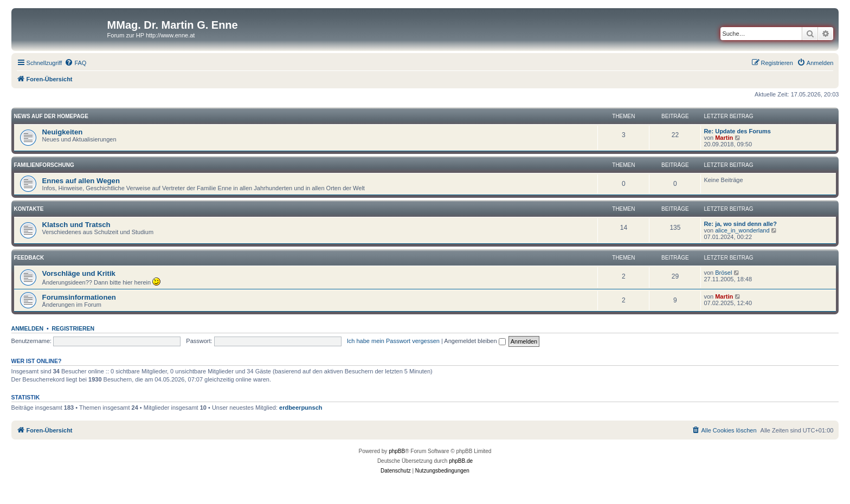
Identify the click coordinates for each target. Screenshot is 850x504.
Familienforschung (44, 165)
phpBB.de (461, 461)
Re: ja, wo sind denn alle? (740, 224)
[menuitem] (75, 63)
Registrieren (73, 328)
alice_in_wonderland (742, 230)
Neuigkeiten (63, 132)
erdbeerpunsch (301, 408)
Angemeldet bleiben (475, 341)
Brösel (723, 273)
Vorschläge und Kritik (79, 273)
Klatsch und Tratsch (76, 225)
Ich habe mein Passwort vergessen (393, 341)
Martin (724, 138)
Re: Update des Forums (737, 131)
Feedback (29, 258)
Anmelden (28, 328)
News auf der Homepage (51, 116)
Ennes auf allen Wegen (81, 181)
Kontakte (29, 209)
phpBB (397, 451)
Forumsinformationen (79, 297)
